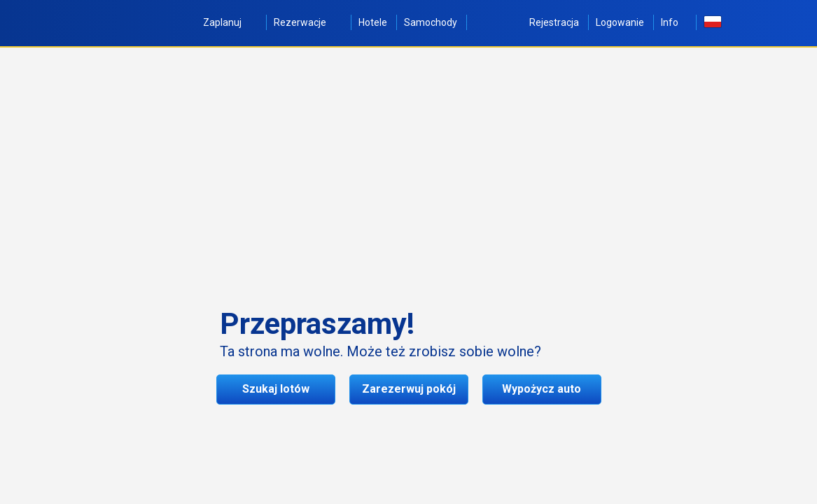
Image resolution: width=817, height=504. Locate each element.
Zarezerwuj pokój (409, 389)
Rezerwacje (308, 22)
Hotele (373, 22)
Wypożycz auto (542, 389)
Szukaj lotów (276, 389)
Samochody (431, 22)
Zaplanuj (230, 22)
